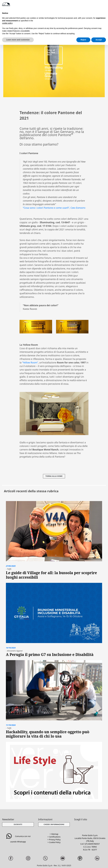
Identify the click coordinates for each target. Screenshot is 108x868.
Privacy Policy (55, 840)
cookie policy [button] (7, 23)
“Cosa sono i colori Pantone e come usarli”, (54, 208)
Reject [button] (83, 40)
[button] (54, 824)
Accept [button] (99, 40)
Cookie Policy (55, 842)
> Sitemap (54, 834)
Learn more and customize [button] (18, 40)
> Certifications (54, 837)
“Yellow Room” (30, 362)
